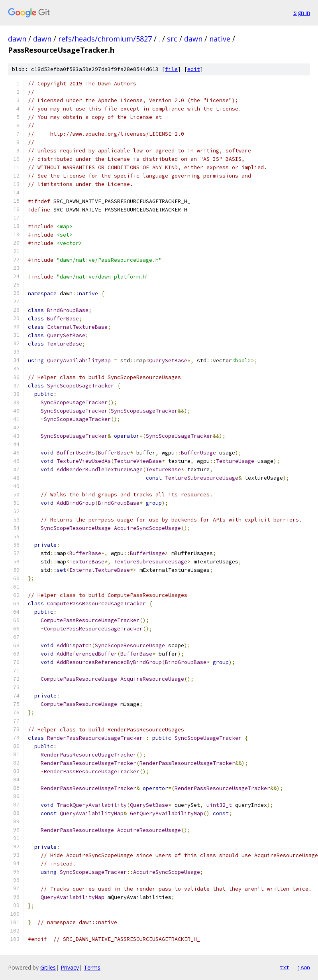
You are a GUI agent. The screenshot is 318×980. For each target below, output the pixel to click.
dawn (17, 39)
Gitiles (48, 967)
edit (194, 69)
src (172, 39)
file (171, 69)
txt (285, 967)
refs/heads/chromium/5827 (105, 39)
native (220, 39)
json (304, 967)
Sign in (302, 13)
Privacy (70, 967)
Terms (92, 967)
